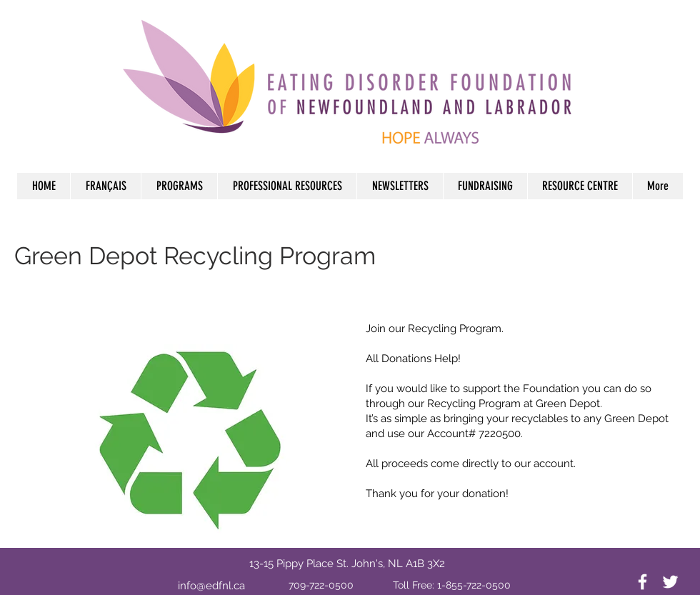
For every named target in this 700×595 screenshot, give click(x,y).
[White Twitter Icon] (670, 582)
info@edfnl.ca (211, 586)
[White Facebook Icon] (642, 582)
